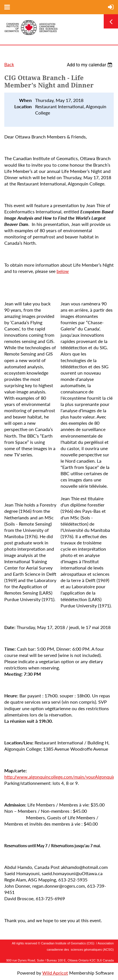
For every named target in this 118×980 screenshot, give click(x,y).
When (25, 100)
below (63, 271)
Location (23, 106)
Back (9, 64)
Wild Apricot (55, 973)
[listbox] (90, 65)
